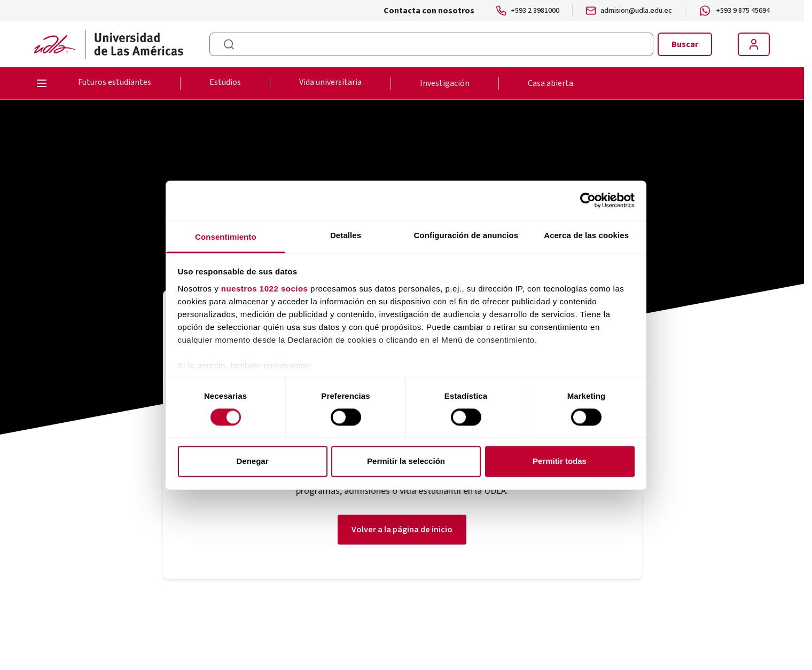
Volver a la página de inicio (402, 530)
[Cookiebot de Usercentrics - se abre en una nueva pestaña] (588, 200)
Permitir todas (560, 462)
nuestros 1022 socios (265, 289)
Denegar (252, 462)
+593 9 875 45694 (743, 11)
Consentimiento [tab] (226, 237)
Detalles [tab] (346, 235)
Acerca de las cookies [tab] (586, 235)
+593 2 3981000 (535, 11)
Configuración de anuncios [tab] (466, 235)
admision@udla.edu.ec (636, 11)
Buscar (685, 44)
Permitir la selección (406, 462)
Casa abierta (551, 83)
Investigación (445, 83)
